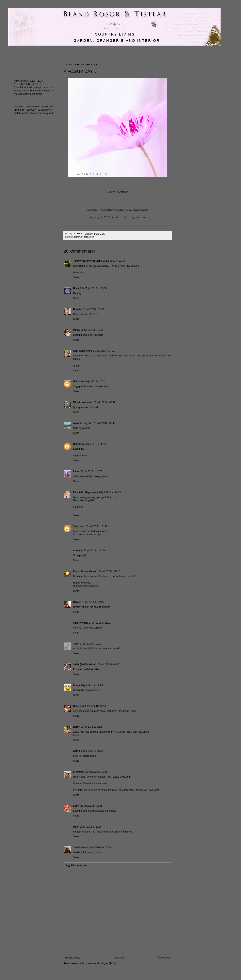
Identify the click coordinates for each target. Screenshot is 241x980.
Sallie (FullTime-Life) (85, 664)
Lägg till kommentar (76, 865)
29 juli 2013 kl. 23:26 (91, 827)
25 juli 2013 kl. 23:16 (93, 309)
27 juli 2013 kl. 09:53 (109, 571)
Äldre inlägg (164, 958)
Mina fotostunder (83, 402)
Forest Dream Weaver (85, 571)
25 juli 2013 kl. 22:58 (96, 288)
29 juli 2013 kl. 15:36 (91, 806)
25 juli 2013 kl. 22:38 (114, 261)
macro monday (141, 210)
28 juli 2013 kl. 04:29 (92, 685)
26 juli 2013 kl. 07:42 (104, 402)
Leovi (76, 806)
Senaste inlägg (72, 958)
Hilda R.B (78, 288)
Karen (76, 685)
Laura (76, 471)
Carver (77, 602)
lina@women (80, 623)
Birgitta (77, 309)
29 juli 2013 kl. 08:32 (92, 751)
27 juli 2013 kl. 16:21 (100, 623)
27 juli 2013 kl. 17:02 (91, 644)
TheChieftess (80, 848)
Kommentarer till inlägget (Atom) (99, 963)
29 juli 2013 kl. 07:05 (92, 727)
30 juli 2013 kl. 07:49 (100, 848)
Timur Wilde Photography (88, 261)
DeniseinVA (80, 706)
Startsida (119, 958)
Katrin (77, 751)
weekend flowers (107, 210)
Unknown (78, 381)
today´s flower (125, 210)
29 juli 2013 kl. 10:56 (96, 772)
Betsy (76, 727)
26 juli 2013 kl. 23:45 (97, 526)
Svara (76, 277)
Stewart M (79, 772)
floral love (92, 210)
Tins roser (79, 526)
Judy (76, 644)
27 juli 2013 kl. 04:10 (95, 551)
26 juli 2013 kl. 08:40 (104, 423)
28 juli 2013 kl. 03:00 (108, 664)
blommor (78, 237)
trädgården (89, 237)
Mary (76, 827)
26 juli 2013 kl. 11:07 (96, 444)
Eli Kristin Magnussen (85, 492)
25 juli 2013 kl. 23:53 (92, 330)
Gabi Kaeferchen (82, 351)
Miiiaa (76, 330)
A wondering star (83, 423)
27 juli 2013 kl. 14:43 (93, 602)
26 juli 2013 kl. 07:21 (104, 351)
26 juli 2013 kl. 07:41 (96, 381)
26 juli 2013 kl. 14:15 (110, 492)
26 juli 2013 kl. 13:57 (92, 471)
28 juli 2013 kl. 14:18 (98, 706)
